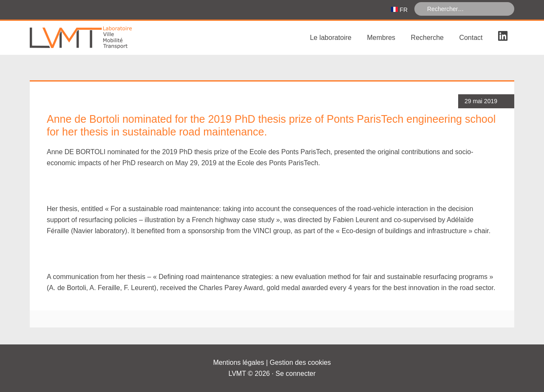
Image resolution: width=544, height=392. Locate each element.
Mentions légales (238, 362)
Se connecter (295, 374)
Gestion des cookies (300, 362)
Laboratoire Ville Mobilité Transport (93, 38)
